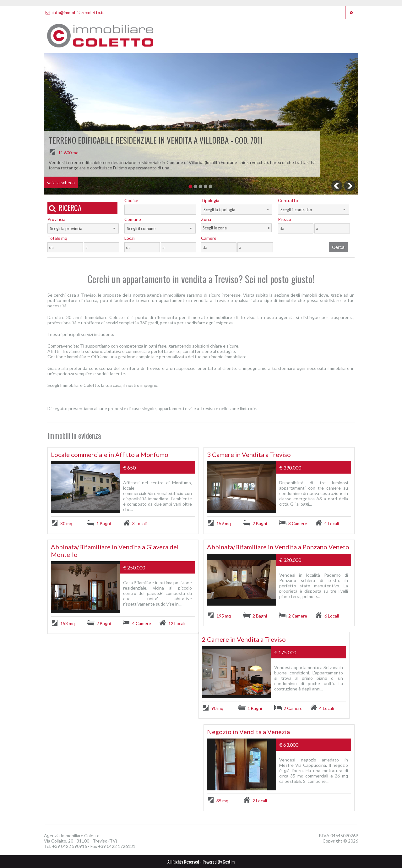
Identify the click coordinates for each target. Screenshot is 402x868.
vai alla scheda (61, 182)
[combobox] (237, 210)
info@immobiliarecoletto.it (74, 12)
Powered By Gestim (219, 862)
